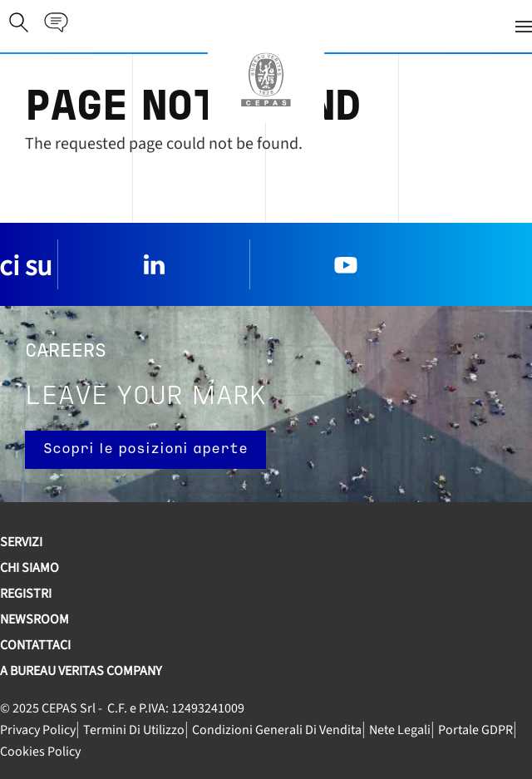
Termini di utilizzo (134, 730)
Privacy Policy (38, 730)
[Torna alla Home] (266, 80)
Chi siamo (30, 568)
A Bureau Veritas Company (81, 671)
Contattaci (35, 645)
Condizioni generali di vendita (277, 730)
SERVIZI (21, 542)
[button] (301, 26)
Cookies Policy (40, 752)
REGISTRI (26, 594)
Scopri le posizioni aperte (145, 449)
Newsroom (34, 619)
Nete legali (400, 730)
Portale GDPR (475, 730)
